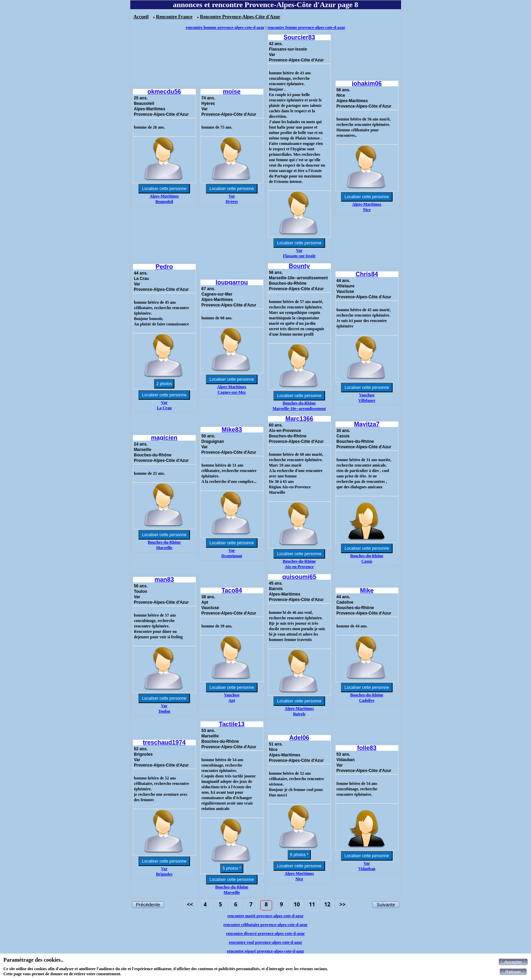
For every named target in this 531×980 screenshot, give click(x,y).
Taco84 (232, 590)
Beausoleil (164, 202)
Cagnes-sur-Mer (232, 392)
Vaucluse (367, 395)
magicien (164, 438)
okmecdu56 (164, 92)
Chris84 (367, 274)
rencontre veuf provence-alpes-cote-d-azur (265, 942)
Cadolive (367, 700)
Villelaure (367, 400)
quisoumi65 (299, 577)
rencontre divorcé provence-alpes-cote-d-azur (265, 934)
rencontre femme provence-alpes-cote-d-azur (306, 27)
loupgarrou (232, 282)
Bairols (299, 714)
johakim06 (367, 83)
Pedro (164, 267)
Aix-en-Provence (299, 567)
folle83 (367, 748)
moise (232, 92)
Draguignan (232, 556)
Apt (232, 700)
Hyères (232, 202)
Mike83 (232, 430)
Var (232, 196)
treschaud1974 (164, 742)
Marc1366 (299, 419)
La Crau (164, 408)
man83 (164, 580)
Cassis (367, 561)
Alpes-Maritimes (164, 196)
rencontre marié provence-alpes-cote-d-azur (265, 916)
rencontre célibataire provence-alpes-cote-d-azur (265, 925)
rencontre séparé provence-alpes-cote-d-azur (266, 951)
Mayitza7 (367, 424)
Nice (367, 210)
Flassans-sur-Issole (299, 256)
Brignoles (164, 874)
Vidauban (367, 869)
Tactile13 (232, 724)
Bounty (299, 266)
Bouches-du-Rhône (299, 403)
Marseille (164, 548)
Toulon (164, 711)
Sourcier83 (299, 37)
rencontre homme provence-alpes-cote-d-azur (225, 27)
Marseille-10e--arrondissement (299, 409)
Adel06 (299, 738)
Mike (367, 590)
